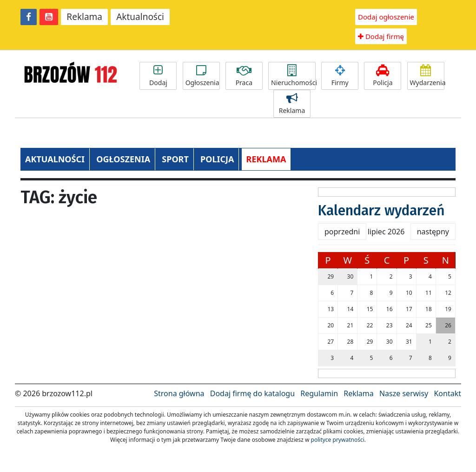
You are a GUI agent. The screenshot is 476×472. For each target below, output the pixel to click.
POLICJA (217, 159)
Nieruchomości (293, 76)
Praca (244, 76)
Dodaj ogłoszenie (386, 17)
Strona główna (179, 393)
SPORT (175, 159)
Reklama (84, 17)
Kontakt (447, 393)
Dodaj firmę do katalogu (252, 393)
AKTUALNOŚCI (55, 159)
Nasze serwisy (404, 393)
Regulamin (319, 393)
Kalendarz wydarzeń (381, 211)
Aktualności (140, 17)
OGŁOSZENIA (123, 159)
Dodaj (158, 76)
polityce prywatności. (338, 440)
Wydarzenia (427, 76)
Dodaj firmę (381, 36)
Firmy (340, 76)
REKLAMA (266, 159)
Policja (383, 76)
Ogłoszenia (202, 76)
